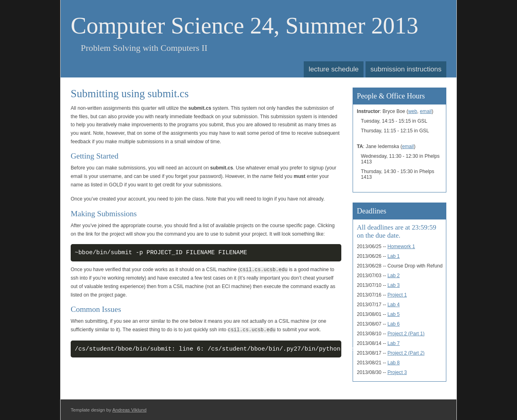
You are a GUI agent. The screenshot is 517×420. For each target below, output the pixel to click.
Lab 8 (393, 363)
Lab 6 (393, 324)
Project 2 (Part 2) (406, 353)
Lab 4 (393, 305)
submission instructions (406, 69)
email (426, 111)
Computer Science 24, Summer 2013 (245, 26)
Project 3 (397, 372)
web (413, 111)
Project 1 (397, 295)
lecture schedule (334, 69)
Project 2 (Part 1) (406, 334)
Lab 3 (393, 285)
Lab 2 (393, 276)
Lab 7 (393, 343)
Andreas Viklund (129, 410)
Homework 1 (401, 247)
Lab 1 (393, 256)
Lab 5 (393, 314)
